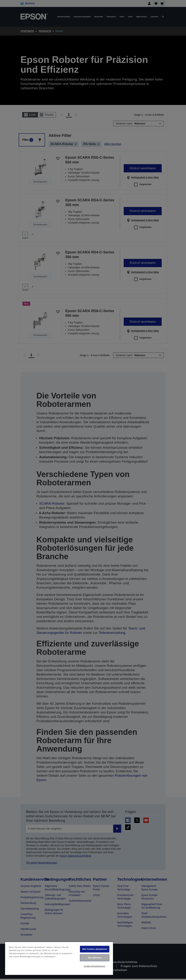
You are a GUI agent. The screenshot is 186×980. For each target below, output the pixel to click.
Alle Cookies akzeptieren (95, 949)
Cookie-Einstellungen (95, 966)
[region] (59, 958)
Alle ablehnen (95, 958)
